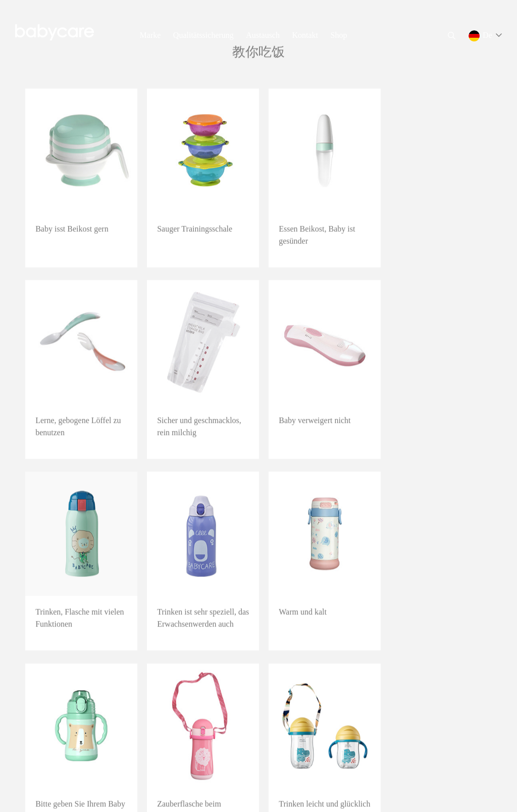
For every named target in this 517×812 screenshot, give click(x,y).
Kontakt (305, 35)
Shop (339, 35)
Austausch (263, 35)
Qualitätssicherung (203, 35)
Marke (150, 35)
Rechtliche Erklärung (126, 792)
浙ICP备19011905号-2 (58, 792)
